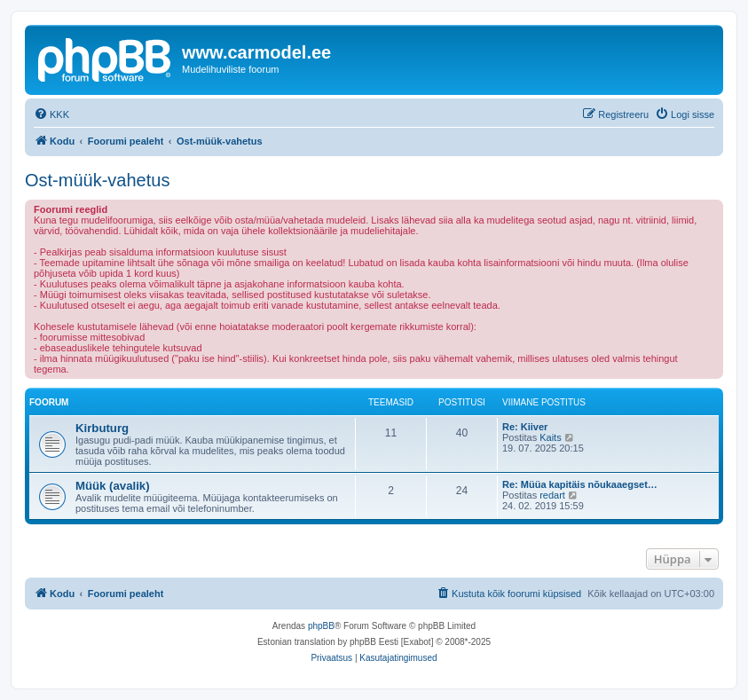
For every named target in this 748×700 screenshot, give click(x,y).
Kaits (550, 437)
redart (552, 495)
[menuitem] (51, 114)
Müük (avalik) (113, 486)
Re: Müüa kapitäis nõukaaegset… (580, 484)
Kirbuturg (102, 428)
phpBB (321, 626)
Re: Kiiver (525, 427)
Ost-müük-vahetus (97, 180)
